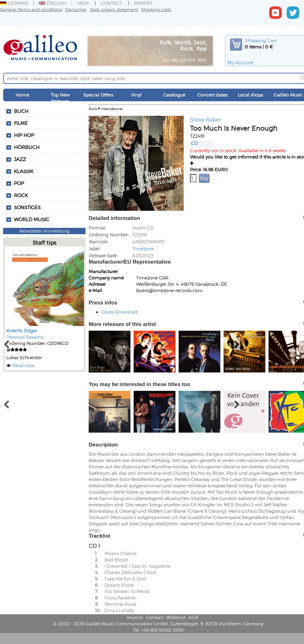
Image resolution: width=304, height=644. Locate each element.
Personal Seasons (25, 337)
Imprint (143, 3)
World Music (32, 219)
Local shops (250, 95)
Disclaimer (76, 9)
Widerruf (176, 617)
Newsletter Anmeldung (44, 231)
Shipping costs (156, 9)
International (112, 109)
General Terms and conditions (31, 9)
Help (83, 3)
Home (22, 95)
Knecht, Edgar (22, 331)
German (14, 3)
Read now (23, 365)
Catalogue (174, 95)
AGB (193, 617)
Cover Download (120, 312)
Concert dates (212, 95)
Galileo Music (288, 95)
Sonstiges (27, 207)
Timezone (143, 249)
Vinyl (136, 95)
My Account (240, 63)
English (53, 3)
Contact (111, 3)
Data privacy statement (114, 9)
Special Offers (98, 95)
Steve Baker (206, 119)
